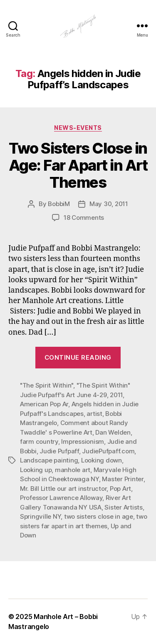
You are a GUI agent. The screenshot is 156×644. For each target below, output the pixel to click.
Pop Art (120, 489)
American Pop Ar (44, 404)
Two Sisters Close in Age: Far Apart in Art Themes (78, 165)
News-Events (78, 128)
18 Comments (84, 218)
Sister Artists (123, 507)
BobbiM (59, 204)
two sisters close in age (99, 516)
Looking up (36, 470)
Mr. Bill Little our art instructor (63, 489)
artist (94, 414)
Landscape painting (49, 460)
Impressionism (83, 441)
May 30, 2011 (109, 204)
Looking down (102, 460)
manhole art (73, 470)
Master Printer (123, 479)
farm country (39, 441)
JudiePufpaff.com (108, 451)
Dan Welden (113, 432)
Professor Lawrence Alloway (61, 498)
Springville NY (40, 516)
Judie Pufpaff (59, 451)
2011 (116, 395)
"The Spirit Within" (47, 385)
